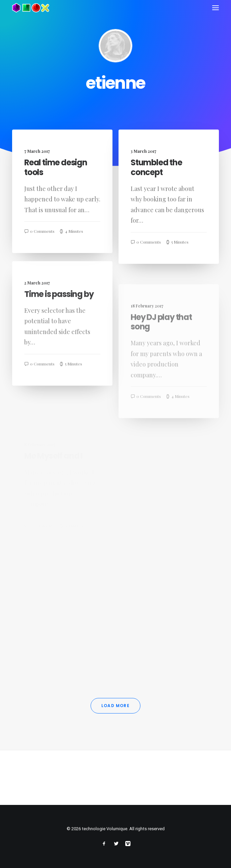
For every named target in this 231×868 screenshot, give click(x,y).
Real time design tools (56, 167)
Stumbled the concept (156, 168)
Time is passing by (59, 316)
